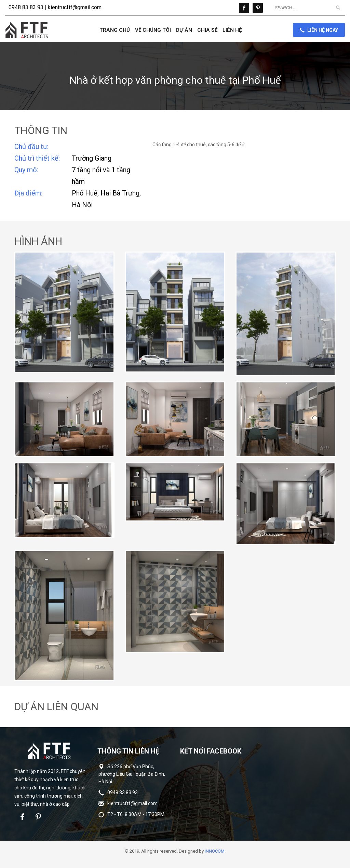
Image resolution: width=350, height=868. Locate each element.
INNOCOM (215, 851)
